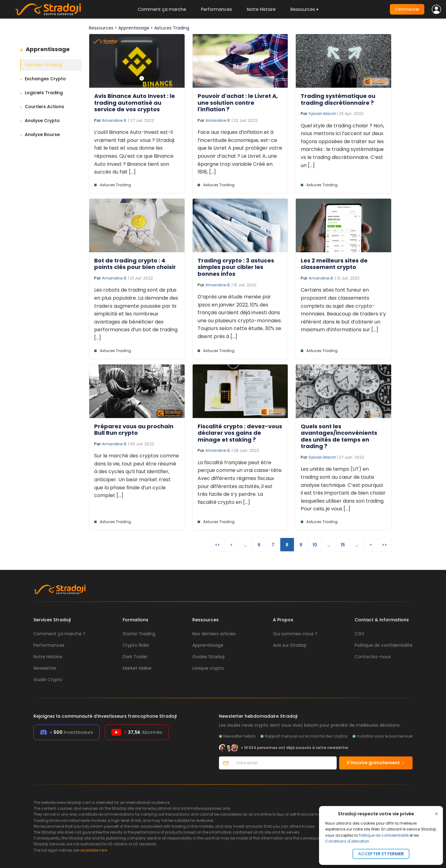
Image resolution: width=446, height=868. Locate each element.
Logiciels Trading (44, 93)
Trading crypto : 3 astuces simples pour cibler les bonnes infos (236, 267)
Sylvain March (322, 114)
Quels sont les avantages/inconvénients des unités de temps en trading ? (339, 436)
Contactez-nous (373, 657)
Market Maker (137, 668)
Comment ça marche (162, 9)
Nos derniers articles (214, 634)
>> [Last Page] (384, 545)
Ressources (101, 28)
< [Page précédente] (231, 545)
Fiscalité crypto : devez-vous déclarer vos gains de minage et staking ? (240, 433)
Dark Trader (135, 657)
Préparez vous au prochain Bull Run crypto (134, 430)
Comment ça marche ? (59, 634)
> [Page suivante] (371, 545)
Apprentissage (48, 49)
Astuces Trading (44, 65)
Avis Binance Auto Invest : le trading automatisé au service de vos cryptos (135, 103)
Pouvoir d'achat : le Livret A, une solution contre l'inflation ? (238, 103)
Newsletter (45, 668)
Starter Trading (139, 634)
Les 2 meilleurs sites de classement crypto (334, 264)
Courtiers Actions (44, 107)
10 (315, 545)
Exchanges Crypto (45, 79)
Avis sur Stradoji (290, 645)
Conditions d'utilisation (347, 841)
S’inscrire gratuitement (376, 763)
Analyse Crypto (42, 121)
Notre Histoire (261, 9)
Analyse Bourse (42, 134)
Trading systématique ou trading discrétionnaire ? (338, 99)
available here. (94, 850)
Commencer (407, 9)
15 (343, 545)
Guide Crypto (48, 680)
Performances (216, 9)
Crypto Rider (136, 645)
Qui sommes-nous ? (295, 634)
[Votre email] (284, 763)
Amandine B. (115, 120)
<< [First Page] (217, 545)
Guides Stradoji (208, 657)
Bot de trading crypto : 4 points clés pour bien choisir (135, 264)
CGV (359, 634)
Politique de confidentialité (384, 835)
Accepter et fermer (381, 854)
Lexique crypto (208, 668)
